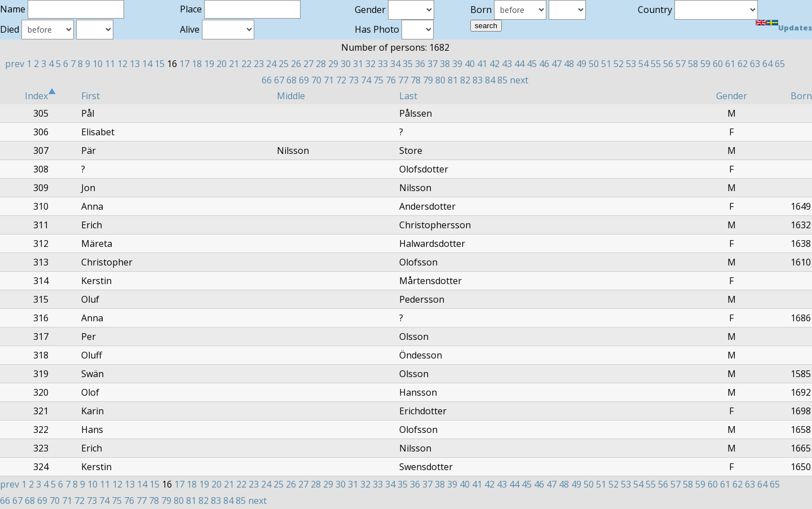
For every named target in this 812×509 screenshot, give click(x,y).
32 (370, 64)
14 (147, 64)
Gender (732, 96)
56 (668, 64)
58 (693, 64)
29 (333, 64)
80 (440, 80)
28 (321, 64)
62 (743, 64)
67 (279, 80)
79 (428, 80)
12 (122, 64)
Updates (795, 28)
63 (755, 64)
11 (110, 64)
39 (457, 64)
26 (296, 64)
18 (197, 64)
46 (544, 64)
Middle (291, 96)
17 (184, 64)
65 (780, 64)
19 (209, 64)
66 (267, 80)
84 (490, 80)
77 (403, 80)
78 (416, 80)
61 (730, 64)
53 (631, 64)
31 (358, 64)
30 (346, 64)
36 (420, 64)
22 (246, 64)
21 (234, 64)
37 (433, 64)
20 (222, 64)
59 (705, 64)
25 (284, 64)
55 (656, 64)
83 (478, 80)
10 (98, 64)
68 (292, 80)
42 (495, 64)
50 (594, 64)
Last (408, 96)
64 (767, 64)
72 (341, 80)
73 (354, 80)
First (91, 96)
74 (366, 80)
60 (718, 64)
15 (160, 64)
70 (316, 80)
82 (465, 80)
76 (391, 80)
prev (15, 64)
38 (445, 64)
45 (532, 64)
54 (643, 64)
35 (408, 64)
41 (482, 64)
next (519, 80)
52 (619, 64)
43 (507, 64)
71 (329, 80)
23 (259, 64)
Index (41, 96)
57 (681, 64)
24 (271, 64)
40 (470, 64)
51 (606, 64)
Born (801, 96)
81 (453, 80)
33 (383, 64)
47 (557, 64)
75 (378, 80)
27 (308, 64)
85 (502, 80)
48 (569, 64)
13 (135, 64)
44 (519, 64)
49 (581, 64)
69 (304, 80)
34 (395, 64)
